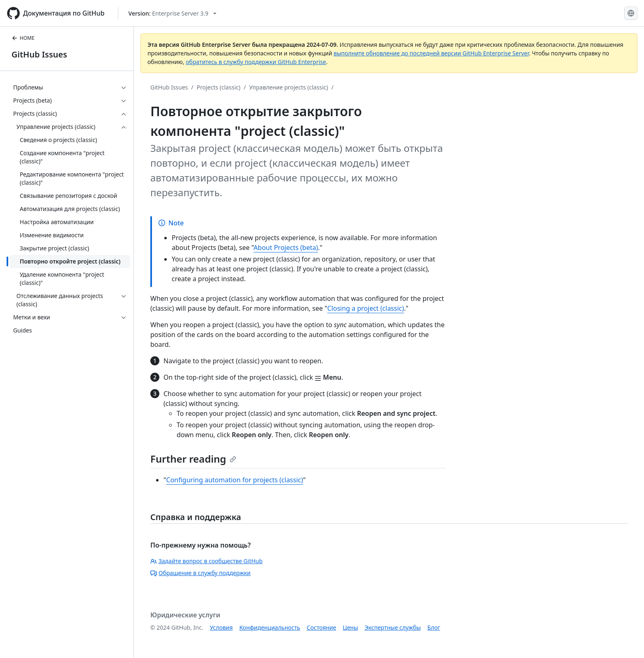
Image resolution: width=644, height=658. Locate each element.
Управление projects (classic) (288, 87)
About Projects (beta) (286, 248)
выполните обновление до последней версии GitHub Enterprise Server (431, 53)
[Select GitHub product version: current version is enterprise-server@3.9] (173, 13)
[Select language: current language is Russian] (631, 13)
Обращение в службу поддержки (200, 573)
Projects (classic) (218, 87)
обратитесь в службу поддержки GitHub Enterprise (256, 62)
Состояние (322, 627)
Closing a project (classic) (366, 308)
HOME (23, 38)
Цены (351, 627)
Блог (434, 627)
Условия (221, 627)
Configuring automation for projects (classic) (235, 480)
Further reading (193, 459)
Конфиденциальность (270, 627)
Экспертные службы (393, 627)
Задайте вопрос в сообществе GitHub (206, 561)
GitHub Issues (39, 54)
